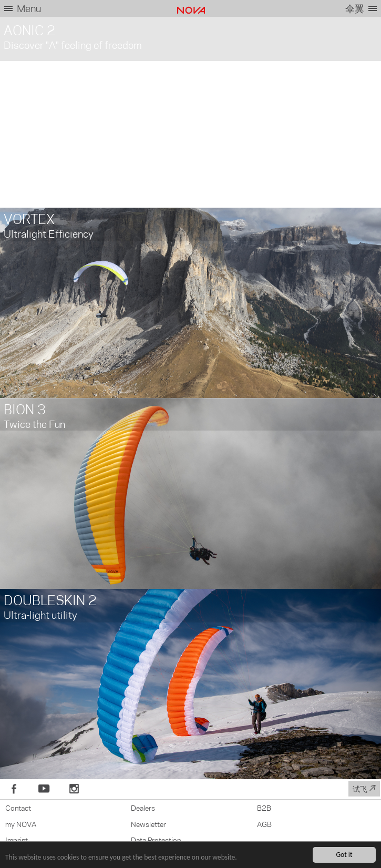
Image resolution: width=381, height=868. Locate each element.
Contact (18, 808)
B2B (264, 808)
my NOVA (21, 824)
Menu (29, 8)
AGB (264, 824)
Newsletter (148, 824)
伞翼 (355, 8)
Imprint (17, 840)
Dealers (143, 808)
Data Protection (156, 840)
